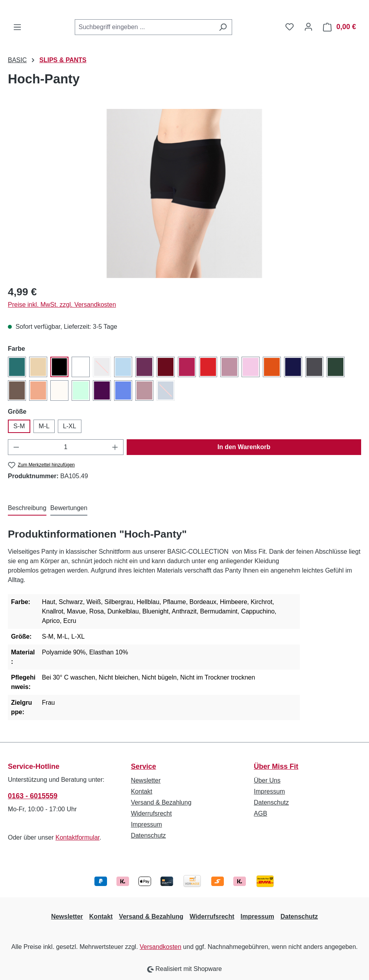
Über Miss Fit (276, 766)
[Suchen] (223, 27)
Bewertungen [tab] (69, 508)
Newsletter (146, 780)
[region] (184, 193)
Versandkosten (161, 947)
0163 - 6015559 (33, 796)
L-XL (70, 426)
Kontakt (142, 791)
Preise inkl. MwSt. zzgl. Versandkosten (62, 305)
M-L (44, 426)
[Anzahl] (66, 447)
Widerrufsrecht (151, 813)
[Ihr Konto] (308, 27)
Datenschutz (149, 835)
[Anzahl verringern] (16, 447)
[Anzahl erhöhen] (115, 447)
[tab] (27, 508)
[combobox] (144, 27)
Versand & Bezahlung (161, 802)
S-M (19, 426)
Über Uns (267, 780)
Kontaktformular (77, 837)
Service (144, 766)
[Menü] (17, 27)
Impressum (147, 824)
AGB (260, 813)
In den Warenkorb (244, 447)
